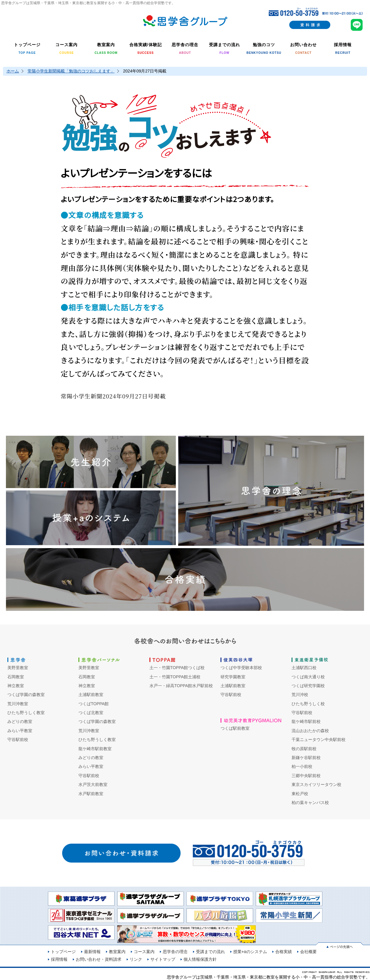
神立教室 (16, 686)
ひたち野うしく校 (308, 704)
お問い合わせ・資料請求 (99, 959)
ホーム (13, 71)
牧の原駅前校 (304, 749)
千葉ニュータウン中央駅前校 (318, 740)
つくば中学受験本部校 (241, 668)
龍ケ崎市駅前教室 (95, 749)
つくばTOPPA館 (94, 704)
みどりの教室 (20, 721)
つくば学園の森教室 (26, 695)
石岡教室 (16, 677)
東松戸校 (300, 794)
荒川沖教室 (18, 704)
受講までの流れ (210, 952)
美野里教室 (18, 668)
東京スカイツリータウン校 (316, 784)
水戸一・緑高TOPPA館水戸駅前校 (181, 686)
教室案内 (117, 952)
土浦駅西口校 (304, 668)
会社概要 (308, 952)
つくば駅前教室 (235, 728)
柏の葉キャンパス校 (310, 803)
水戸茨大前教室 (93, 784)
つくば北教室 (91, 713)
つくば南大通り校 (308, 677)
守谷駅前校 (18, 740)
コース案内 (144, 952)
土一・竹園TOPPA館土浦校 (175, 677)
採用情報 (59, 959)
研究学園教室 (233, 677)
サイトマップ (163, 959)
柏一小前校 (302, 766)
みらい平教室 (20, 731)
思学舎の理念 (175, 952)
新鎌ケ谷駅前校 (306, 758)
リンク (136, 959)
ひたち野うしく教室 (26, 713)
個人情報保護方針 (200, 959)
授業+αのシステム (250, 952)
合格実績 (284, 952)
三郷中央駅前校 (306, 776)
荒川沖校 (300, 695)
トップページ (63, 952)
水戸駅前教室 (91, 794)
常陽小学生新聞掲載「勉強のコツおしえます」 (71, 71)
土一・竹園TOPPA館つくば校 (177, 668)
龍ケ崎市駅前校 (306, 721)
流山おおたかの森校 (310, 731)
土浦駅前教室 (91, 695)
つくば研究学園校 (308, 686)
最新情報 (92, 952)
